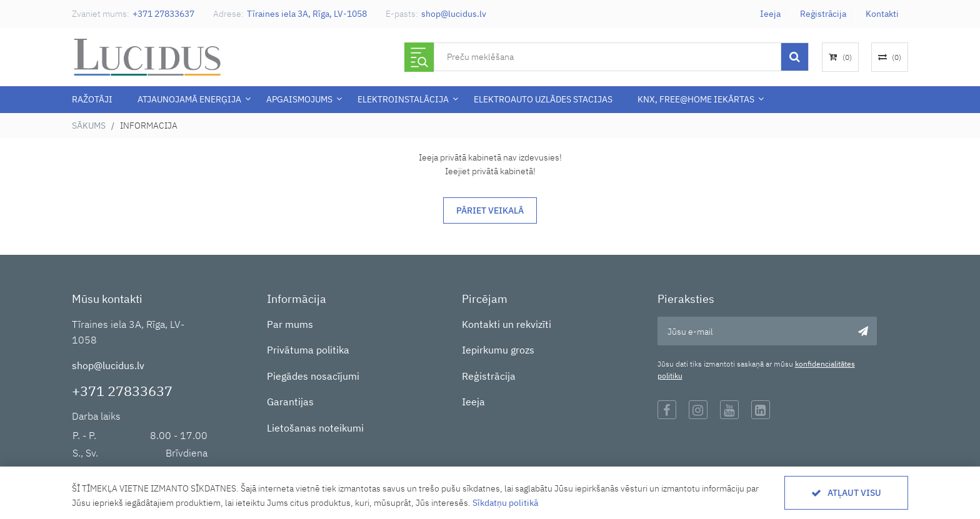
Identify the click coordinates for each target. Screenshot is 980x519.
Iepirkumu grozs (498, 350)
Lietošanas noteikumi (315, 428)
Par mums (290, 324)
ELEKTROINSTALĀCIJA (403, 99)
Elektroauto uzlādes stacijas (543, 99)
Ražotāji (92, 99)
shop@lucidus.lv (454, 14)
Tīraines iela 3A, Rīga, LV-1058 (307, 14)
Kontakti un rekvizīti (507, 324)
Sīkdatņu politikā (505, 503)
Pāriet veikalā (490, 210)
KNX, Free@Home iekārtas (696, 99)
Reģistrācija (823, 14)
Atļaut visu (854, 493)
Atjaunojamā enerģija (189, 99)
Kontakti (882, 14)
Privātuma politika (308, 350)
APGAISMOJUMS (299, 99)
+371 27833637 (163, 14)
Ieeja (770, 14)
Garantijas (290, 402)
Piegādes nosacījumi (313, 376)
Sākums (89, 126)
